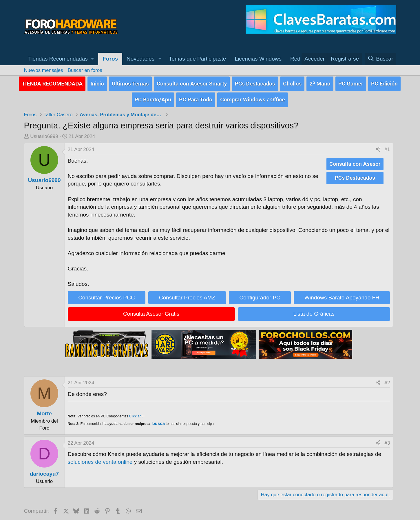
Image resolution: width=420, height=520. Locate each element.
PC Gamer (351, 83)
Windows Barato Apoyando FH (342, 296)
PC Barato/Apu (153, 98)
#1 (387, 147)
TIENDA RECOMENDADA (52, 83)
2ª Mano (320, 83)
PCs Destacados (255, 83)
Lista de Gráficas (314, 312)
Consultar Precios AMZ (187, 296)
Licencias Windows (258, 59)
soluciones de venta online (100, 460)
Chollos (292, 83)
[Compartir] (378, 148)
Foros (110, 59)
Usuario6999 (44, 134)
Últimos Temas (130, 83)
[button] (61, 59)
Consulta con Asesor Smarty (192, 83)
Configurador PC (260, 296)
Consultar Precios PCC (106, 296)
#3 (387, 441)
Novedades (140, 59)
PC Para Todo (196, 98)
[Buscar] (380, 59)
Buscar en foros (85, 70)
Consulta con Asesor (355, 162)
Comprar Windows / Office (252, 98)
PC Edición (384, 83)
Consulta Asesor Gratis (151, 312)
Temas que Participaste (198, 59)
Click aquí (137, 414)
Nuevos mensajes (44, 70)
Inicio (97, 83)
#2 (387, 381)
